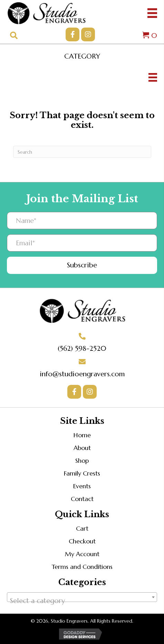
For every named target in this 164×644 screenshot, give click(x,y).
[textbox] (82, 601)
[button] (73, 34)
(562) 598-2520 (82, 349)
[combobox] (82, 597)
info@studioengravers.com (82, 374)
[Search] (82, 152)
